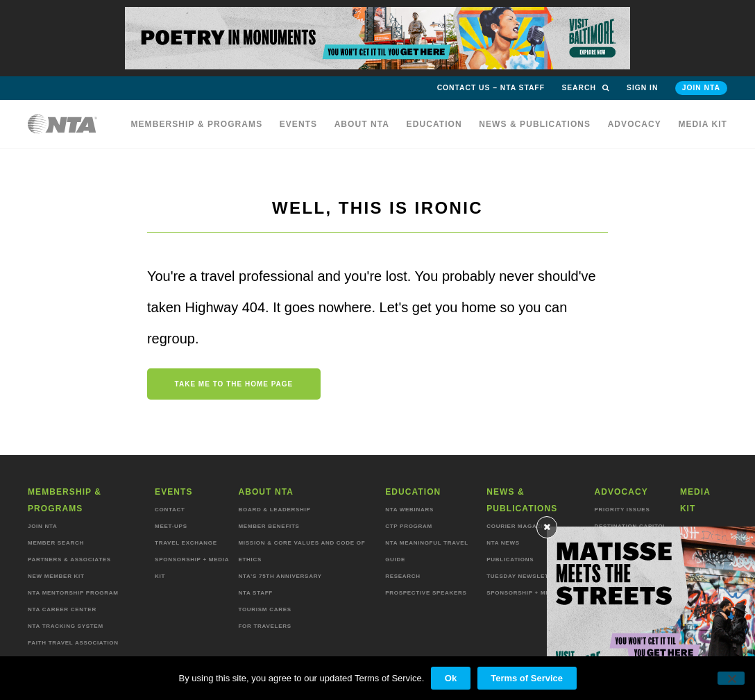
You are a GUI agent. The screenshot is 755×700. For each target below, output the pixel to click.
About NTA (362, 124)
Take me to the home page (234, 384)
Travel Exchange (186, 543)
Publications (510, 560)
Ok (451, 678)
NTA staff (255, 593)
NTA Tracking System (66, 626)
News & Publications (535, 124)
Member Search (56, 543)
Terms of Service (527, 678)
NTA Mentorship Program (73, 593)
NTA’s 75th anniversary (280, 576)
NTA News (503, 543)
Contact (170, 510)
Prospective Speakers (426, 593)
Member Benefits (269, 526)
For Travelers (264, 626)
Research (403, 576)
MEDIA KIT (703, 124)
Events (299, 124)
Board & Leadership (274, 510)
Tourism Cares (264, 609)
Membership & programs (196, 124)
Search (585, 88)
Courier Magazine (519, 526)
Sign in (642, 88)
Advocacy (635, 124)
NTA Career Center (62, 609)
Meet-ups (171, 526)
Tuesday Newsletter (524, 576)
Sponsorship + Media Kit (530, 593)
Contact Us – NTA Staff (491, 88)
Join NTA (701, 88)
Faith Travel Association (73, 643)
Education (434, 124)
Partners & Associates (69, 560)
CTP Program (409, 526)
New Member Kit (56, 576)
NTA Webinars (409, 510)
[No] (731, 678)
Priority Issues (622, 510)
